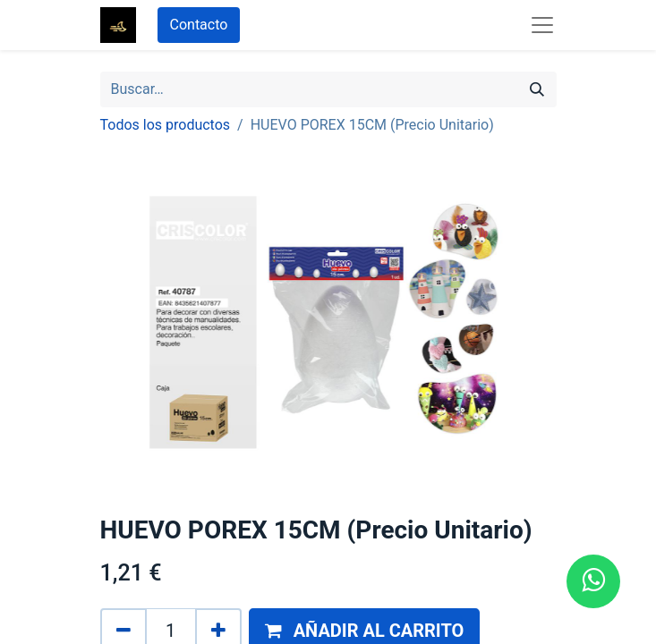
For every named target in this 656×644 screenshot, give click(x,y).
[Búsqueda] (537, 89)
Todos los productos (166, 125)
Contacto (199, 25)
